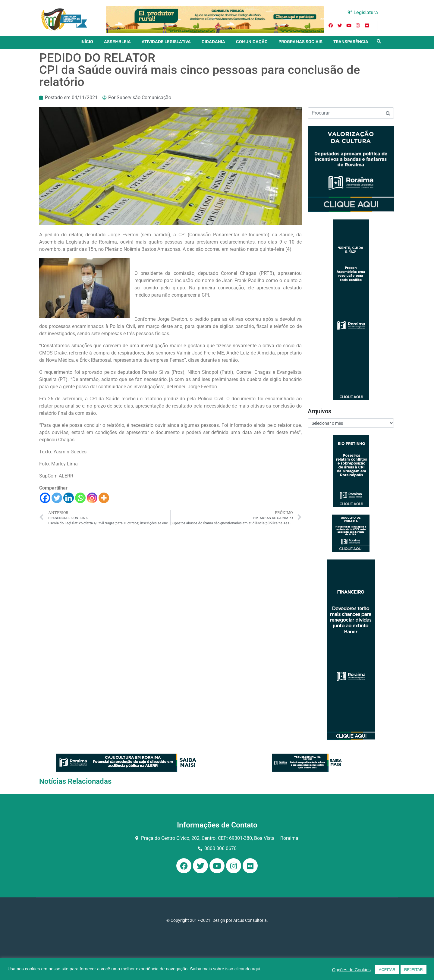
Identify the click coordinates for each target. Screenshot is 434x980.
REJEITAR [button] (414, 970)
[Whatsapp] (80, 498)
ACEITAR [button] (387, 970)
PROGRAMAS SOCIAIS (300, 42)
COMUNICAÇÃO (252, 42)
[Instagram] (92, 498)
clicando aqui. (248, 969)
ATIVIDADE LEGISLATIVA (166, 42)
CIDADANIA (213, 42)
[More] (104, 498)
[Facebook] (45, 498)
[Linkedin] (69, 498)
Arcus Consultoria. (251, 920)
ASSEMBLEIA (117, 42)
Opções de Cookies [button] (351, 970)
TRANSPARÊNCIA (351, 42)
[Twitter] (57, 498)
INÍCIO (87, 42)
